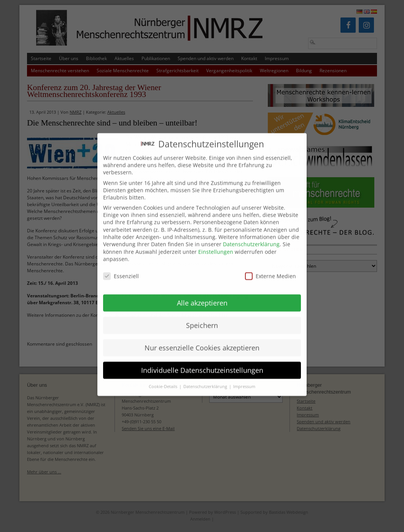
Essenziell (121, 267)
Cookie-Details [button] (164, 378)
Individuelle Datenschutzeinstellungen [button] (202, 361)
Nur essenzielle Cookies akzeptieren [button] (202, 338)
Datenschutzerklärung (251, 235)
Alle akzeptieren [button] (202, 294)
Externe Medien (270, 267)
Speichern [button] (202, 316)
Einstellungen (216, 243)
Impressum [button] (244, 378)
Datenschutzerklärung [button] (206, 378)
